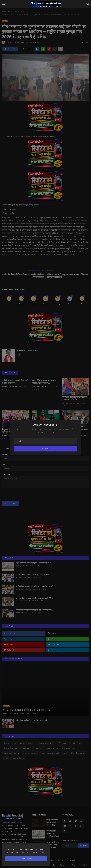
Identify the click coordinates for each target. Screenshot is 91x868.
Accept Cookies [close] (26, 859)
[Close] (78, 423)
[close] (47, 846)
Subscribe (45, 449)
